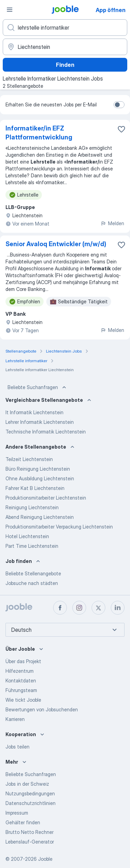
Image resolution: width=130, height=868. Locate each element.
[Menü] (10, 10)
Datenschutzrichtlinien (31, 803)
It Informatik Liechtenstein (34, 412)
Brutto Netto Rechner (29, 832)
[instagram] (79, 608)
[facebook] (60, 608)
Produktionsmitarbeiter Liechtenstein (46, 498)
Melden (112, 223)
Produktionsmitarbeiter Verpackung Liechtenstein (59, 527)
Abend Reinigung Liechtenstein (40, 517)
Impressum (17, 813)
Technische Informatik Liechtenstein (46, 432)
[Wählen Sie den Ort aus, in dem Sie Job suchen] (65, 47)
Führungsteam (21, 690)
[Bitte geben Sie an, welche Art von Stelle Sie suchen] (65, 28)
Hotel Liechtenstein (27, 536)
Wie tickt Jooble (23, 700)
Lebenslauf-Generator (30, 842)
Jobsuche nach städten (32, 583)
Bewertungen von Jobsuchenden (42, 709)
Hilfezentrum (20, 671)
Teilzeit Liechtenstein (29, 459)
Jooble (45, 859)
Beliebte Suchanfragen (38, 387)
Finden (65, 65)
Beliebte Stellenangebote (33, 573)
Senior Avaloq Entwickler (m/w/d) (56, 244)
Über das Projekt (23, 661)
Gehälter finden (23, 822)
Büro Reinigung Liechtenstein (38, 469)
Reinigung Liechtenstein (32, 507)
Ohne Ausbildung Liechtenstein (40, 478)
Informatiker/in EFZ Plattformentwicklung (39, 133)
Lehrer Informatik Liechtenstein (40, 422)
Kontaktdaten (21, 681)
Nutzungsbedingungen (30, 793)
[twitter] (98, 608)
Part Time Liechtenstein (32, 546)
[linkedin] (118, 608)
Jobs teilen (17, 747)
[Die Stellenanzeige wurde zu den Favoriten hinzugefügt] (121, 129)
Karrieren (15, 719)
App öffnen (111, 10)
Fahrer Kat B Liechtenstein (35, 488)
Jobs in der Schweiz (27, 784)
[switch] (119, 105)
